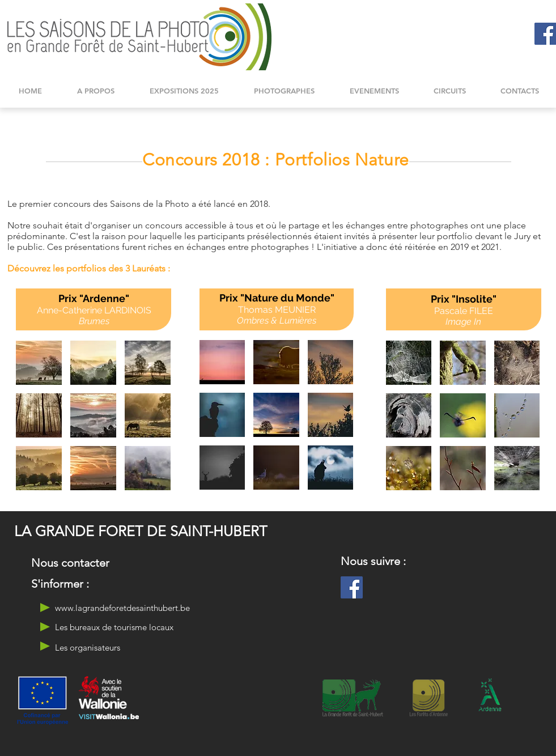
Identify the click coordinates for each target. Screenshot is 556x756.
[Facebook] (352, 587)
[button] (39, 363)
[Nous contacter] (70, 563)
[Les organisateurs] (97, 647)
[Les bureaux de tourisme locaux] (130, 627)
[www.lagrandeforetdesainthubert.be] (126, 608)
